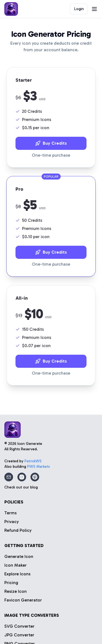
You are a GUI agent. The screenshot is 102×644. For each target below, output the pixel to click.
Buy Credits (51, 143)
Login (79, 9)
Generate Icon (19, 556)
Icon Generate (30, 444)
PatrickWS (33, 461)
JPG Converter (19, 635)
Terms (10, 513)
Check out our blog (21, 487)
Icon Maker (16, 565)
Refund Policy (18, 530)
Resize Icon (16, 591)
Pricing (11, 583)
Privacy (12, 522)
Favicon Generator (23, 600)
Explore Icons (17, 574)
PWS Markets (38, 467)
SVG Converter (19, 626)
